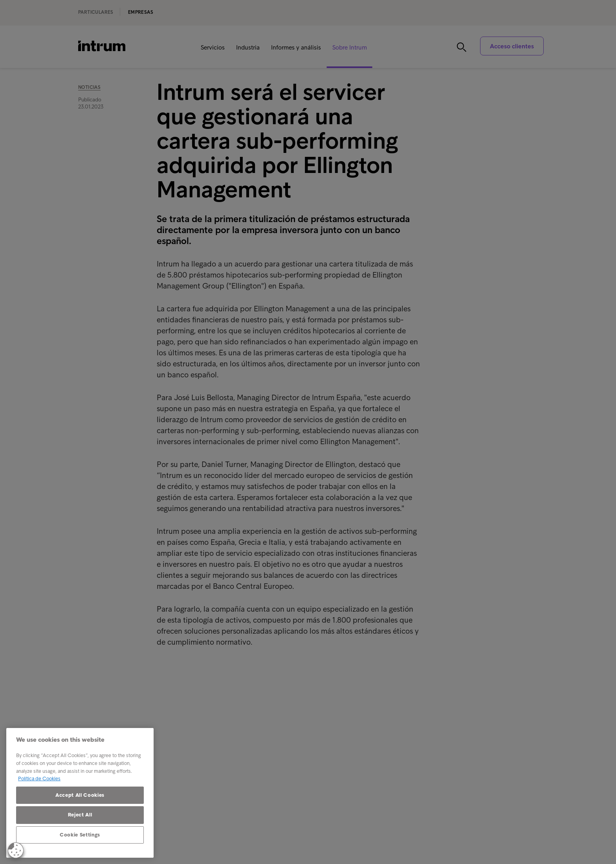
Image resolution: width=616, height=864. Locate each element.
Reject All (80, 815)
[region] (80, 793)
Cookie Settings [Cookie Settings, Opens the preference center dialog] (80, 835)
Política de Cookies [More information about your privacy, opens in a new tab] (39, 779)
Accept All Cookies (80, 795)
